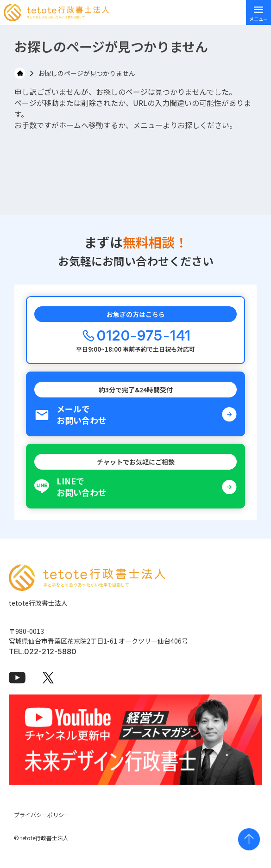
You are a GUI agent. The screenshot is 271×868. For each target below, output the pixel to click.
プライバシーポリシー (42, 815)
